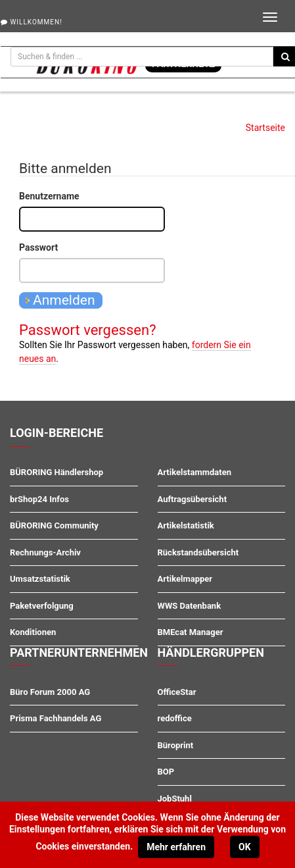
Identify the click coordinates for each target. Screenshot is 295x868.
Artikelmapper (185, 579)
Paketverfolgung (42, 606)
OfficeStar (177, 692)
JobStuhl (175, 799)
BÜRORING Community (54, 525)
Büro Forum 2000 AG (50, 692)
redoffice (175, 718)
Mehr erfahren (176, 847)
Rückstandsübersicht (198, 552)
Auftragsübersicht (193, 499)
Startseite (265, 128)
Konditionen (33, 632)
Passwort (38, 247)
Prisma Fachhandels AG (56, 718)
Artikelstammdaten (194, 472)
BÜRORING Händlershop (57, 472)
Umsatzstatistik (40, 579)
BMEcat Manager (191, 632)
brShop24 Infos (39, 499)
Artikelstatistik (186, 525)
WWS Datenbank (190, 606)
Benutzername (49, 196)
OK (245, 847)
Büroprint (176, 745)
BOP (166, 772)
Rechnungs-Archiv (45, 552)
